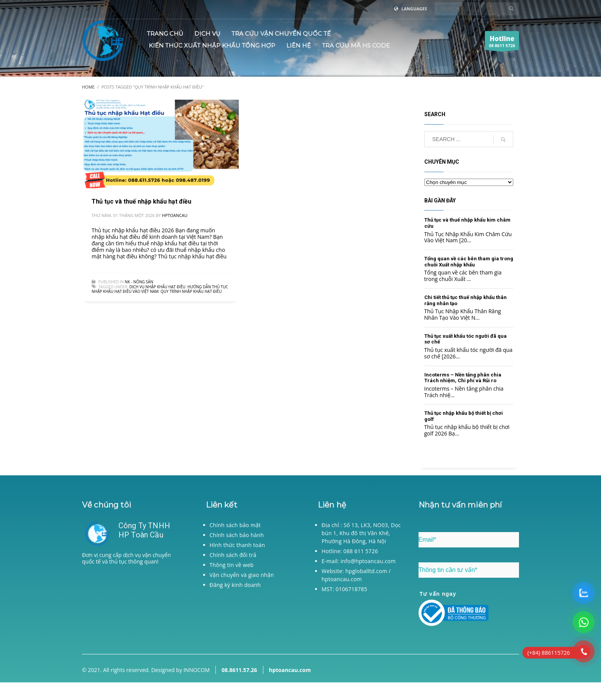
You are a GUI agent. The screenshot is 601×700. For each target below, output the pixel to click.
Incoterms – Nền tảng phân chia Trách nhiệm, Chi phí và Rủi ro (463, 378)
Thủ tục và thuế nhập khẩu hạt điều (141, 201)
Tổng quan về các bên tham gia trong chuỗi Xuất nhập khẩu (469, 262)
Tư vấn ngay (438, 594)
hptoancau (175, 215)
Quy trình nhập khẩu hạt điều (191, 291)
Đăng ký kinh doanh (235, 585)
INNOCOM (197, 670)
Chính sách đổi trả (233, 555)
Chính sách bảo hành (237, 535)
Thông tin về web (232, 565)
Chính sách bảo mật (235, 525)
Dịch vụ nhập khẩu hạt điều (157, 287)
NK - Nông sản (139, 282)
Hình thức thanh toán (237, 545)
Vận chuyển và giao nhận (242, 575)
